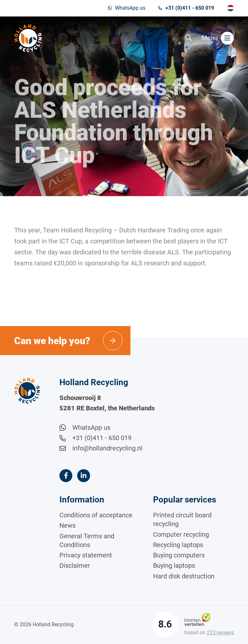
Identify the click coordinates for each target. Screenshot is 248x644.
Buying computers (179, 555)
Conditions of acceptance (96, 515)
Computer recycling (181, 534)
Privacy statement (86, 555)
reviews (220, 633)
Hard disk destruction (184, 576)
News (67, 525)
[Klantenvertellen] (197, 619)
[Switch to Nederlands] (231, 8)
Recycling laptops (178, 545)
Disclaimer (75, 565)
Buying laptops (174, 565)
